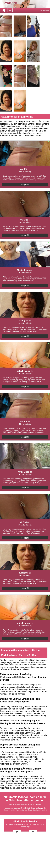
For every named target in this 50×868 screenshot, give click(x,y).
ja (17, 832)
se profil (25, 185)
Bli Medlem (45, 10)
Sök (10, 10)
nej (33, 832)
